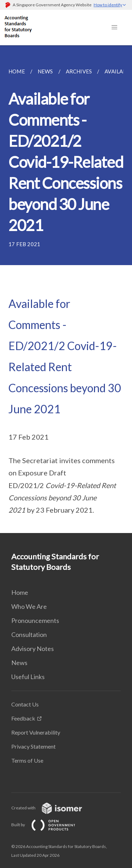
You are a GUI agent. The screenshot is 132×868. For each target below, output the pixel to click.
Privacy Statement (33, 746)
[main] (66, 289)
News (19, 663)
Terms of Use (27, 760)
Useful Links (28, 677)
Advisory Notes (33, 649)
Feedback (23, 718)
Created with (52, 808)
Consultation (29, 634)
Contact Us (25, 704)
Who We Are (29, 606)
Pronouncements (35, 620)
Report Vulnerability (36, 732)
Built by (49, 825)
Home (20, 592)
